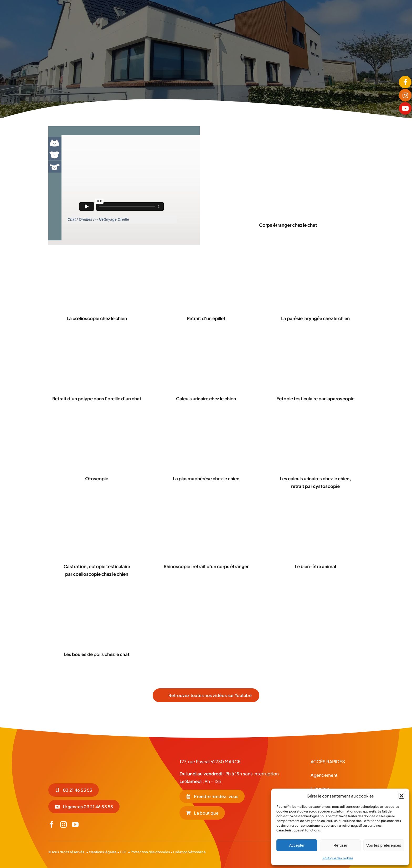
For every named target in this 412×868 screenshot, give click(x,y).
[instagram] (63, 824)
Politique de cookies (338, 858)
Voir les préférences (384, 845)
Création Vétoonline (189, 852)
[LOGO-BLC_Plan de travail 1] (88, 755)
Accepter (297, 845)
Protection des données (150, 852)
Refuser (340, 845)
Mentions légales (103, 852)
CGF (123, 852)
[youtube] (75, 824)
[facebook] (52, 824)
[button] (401, 796)
